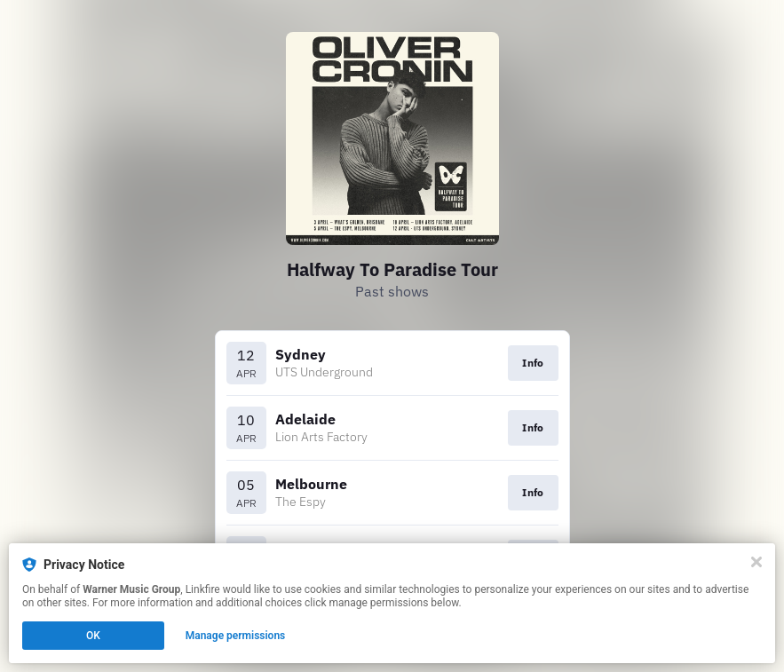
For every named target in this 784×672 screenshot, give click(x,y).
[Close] (756, 562)
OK (93, 636)
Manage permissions (236, 636)
